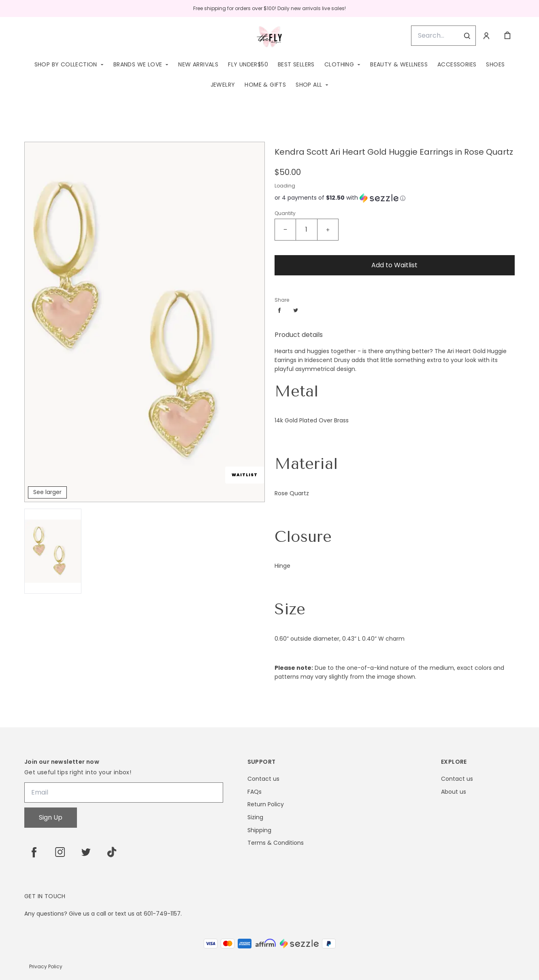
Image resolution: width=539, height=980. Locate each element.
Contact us (263, 779)
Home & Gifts (265, 85)
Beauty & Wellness (399, 64)
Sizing (255, 817)
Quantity (285, 213)
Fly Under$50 (248, 64)
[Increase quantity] (328, 230)
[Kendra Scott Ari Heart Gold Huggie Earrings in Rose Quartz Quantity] (307, 230)
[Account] (486, 36)
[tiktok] (112, 852)
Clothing (339, 64)
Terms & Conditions (276, 843)
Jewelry (223, 85)
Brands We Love (138, 64)
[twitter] (86, 852)
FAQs (255, 792)
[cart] (507, 36)
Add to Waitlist (394, 265)
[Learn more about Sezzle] (403, 198)
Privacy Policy (46, 966)
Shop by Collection (66, 64)
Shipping (259, 830)
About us (454, 792)
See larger (47, 492)
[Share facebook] (279, 310)
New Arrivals (198, 64)
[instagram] (60, 852)
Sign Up (51, 817)
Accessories (457, 64)
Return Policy (266, 804)
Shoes (495, 64)
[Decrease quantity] (285, 230)
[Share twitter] (296, 310)
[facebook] (34, 852)
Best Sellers (296, 64)
